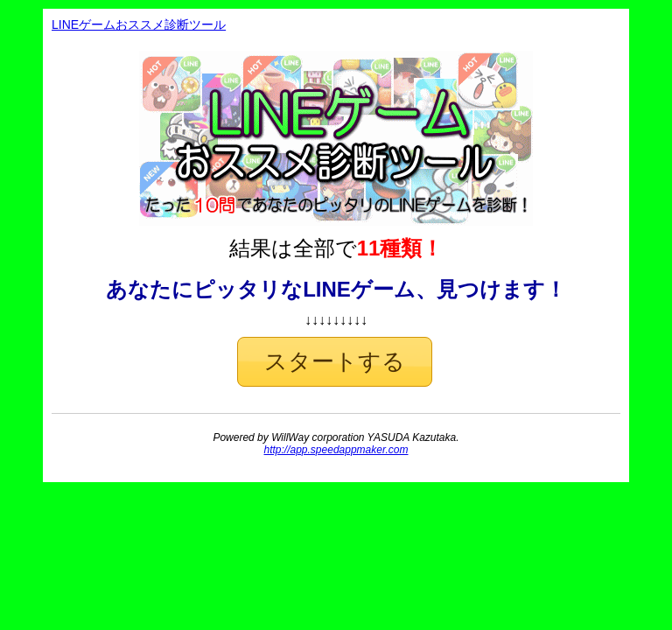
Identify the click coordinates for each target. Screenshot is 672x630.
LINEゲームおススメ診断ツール (139, 24)
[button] (335, 362)
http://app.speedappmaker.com (336, 450)
